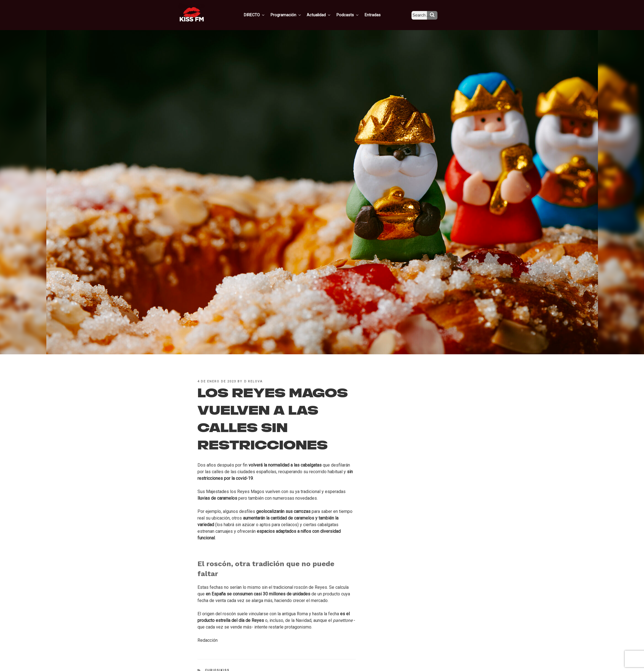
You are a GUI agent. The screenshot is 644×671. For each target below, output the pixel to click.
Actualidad (326, 15)
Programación (294, 15)
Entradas (377, 15)
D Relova (253, 381)
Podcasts (353, 15)
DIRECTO (263, 15)
